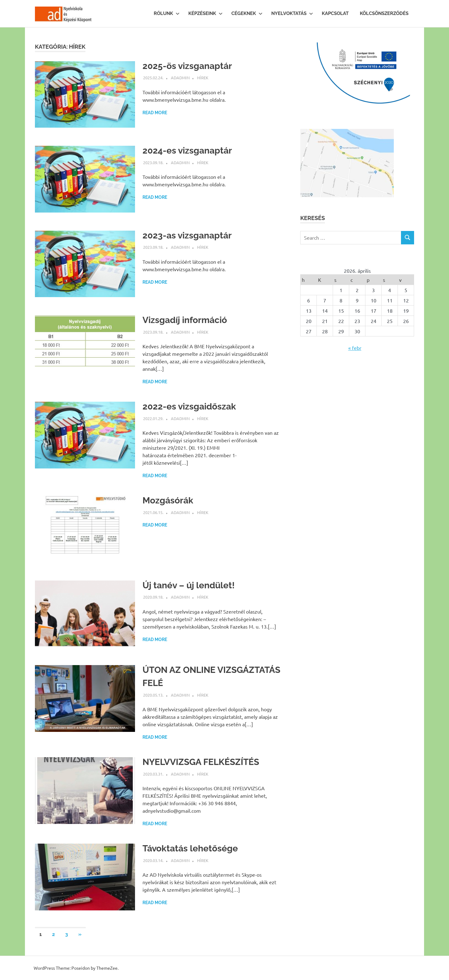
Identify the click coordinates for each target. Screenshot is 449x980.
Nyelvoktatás (292, 13)
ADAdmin (180, 78)
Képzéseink (205, 13)
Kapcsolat (335, 13)
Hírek (203, 78)
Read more (155, 113)
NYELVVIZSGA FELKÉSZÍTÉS (201, 762)
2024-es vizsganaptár (187, 151)
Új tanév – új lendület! (189, 585)
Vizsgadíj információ (185, 320)
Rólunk (167, 13)
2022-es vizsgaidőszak (189, 407)
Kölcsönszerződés (384, 13)
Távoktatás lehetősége (190, 848)
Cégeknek (247, 13)
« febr (355, 348)
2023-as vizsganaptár (187, 235)
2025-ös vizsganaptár (187, 66)
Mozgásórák (168, 500)
